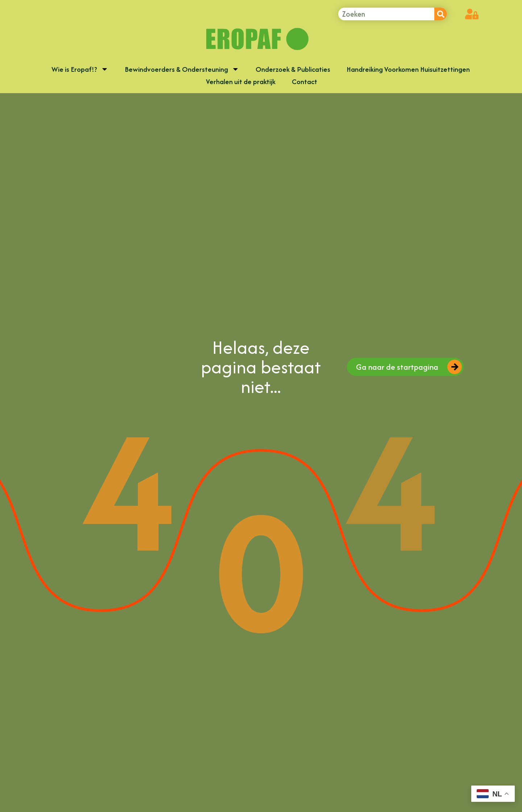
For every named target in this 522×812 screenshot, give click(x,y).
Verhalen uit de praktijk (241, 83)
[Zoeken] (441, 14)
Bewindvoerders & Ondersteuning (182, 71)
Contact (304, 83)
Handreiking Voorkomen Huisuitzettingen (408, 71)
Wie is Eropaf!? (80, 71)
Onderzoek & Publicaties (293, 71)
